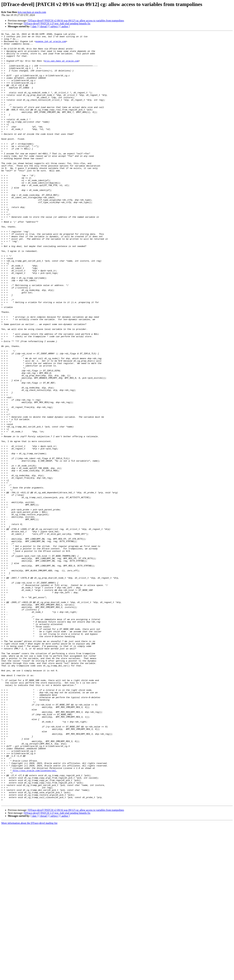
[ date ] (34, 26)
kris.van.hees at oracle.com (32, 12)
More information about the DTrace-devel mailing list (29, 977)
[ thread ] (43, 26)
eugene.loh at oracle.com (51, 43)
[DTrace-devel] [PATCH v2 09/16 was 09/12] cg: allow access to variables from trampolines (76, 21)
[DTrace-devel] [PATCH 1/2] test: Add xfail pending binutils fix (57, 23)
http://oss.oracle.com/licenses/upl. (35, 918)
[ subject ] (54, 26)
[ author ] (65, 26)
